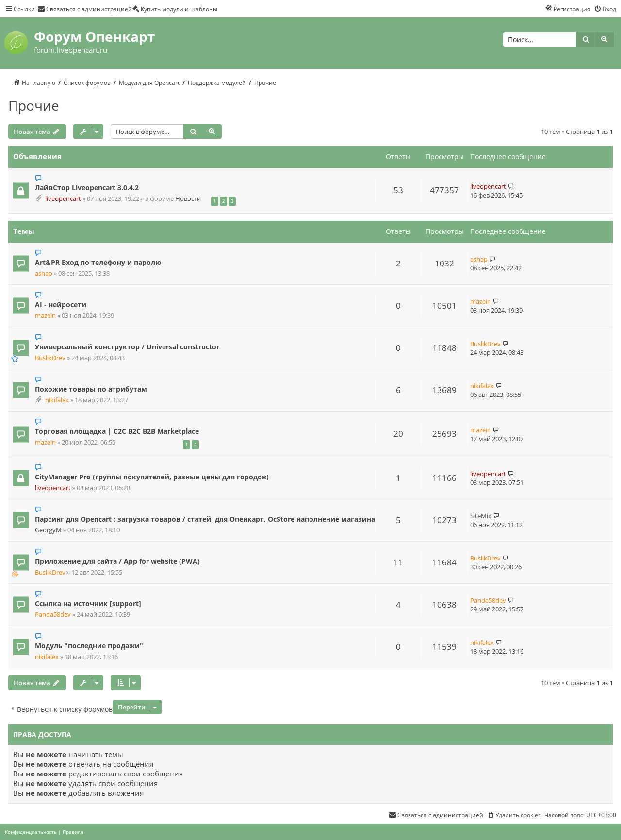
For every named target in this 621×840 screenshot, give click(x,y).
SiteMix (481, 516)
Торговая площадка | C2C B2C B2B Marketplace (117, 431)
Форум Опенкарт (94, 36)
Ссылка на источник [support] (88, 603)
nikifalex (57, 400)
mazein (45, 316)
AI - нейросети (61, 305)
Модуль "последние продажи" (89, 646)
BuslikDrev (50, 358)
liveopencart (63, 199)
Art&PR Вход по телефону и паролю (98, 262)
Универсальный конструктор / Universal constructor (127, 347)
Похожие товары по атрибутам (91, 389)
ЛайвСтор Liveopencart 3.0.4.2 (87, 188)
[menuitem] (85, 9)
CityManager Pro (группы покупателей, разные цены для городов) (152, 477)
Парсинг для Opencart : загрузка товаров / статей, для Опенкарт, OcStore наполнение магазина (205, 519)
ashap (44, 273)
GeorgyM (48, 530)
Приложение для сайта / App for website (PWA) (117, 561)
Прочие (34, 105)
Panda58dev (53, 615)
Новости (188, 199)
